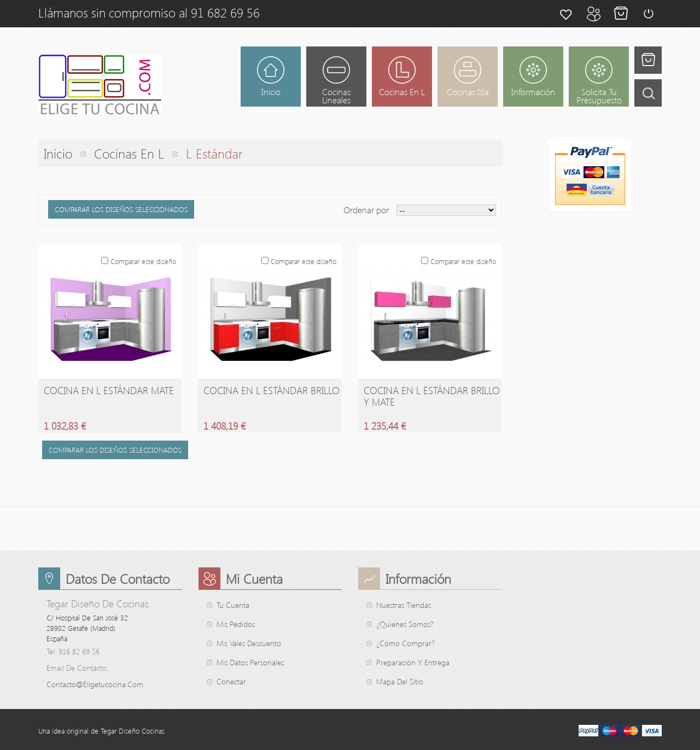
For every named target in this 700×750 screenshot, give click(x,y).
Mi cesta (621, 14)
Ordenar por (366, 210)
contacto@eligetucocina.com (95, 684)
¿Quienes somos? (405, 624)
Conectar (648, 14)
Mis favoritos (566, 14)
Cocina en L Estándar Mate (109, 390)
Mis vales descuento (249, 643)
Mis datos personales (250, 662)
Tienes (648, 60)
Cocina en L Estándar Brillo (272, 390)
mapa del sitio (400, 681)
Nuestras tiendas (404, 605)
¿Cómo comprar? (406, 643)
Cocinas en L (129, 153)
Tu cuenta (233, 605)
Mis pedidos (236, 624)
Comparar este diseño (143, 261)
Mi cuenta (593, 14)
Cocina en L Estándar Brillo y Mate (432, 396)
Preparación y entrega (413, 662)
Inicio (58, 153)
